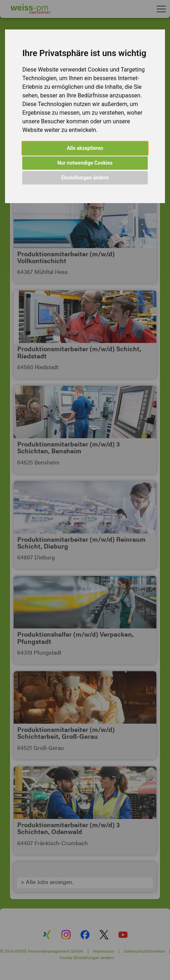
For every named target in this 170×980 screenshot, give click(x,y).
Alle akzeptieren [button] (85, 148)
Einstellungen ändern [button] (85, 178)
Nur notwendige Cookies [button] (85, 163)
